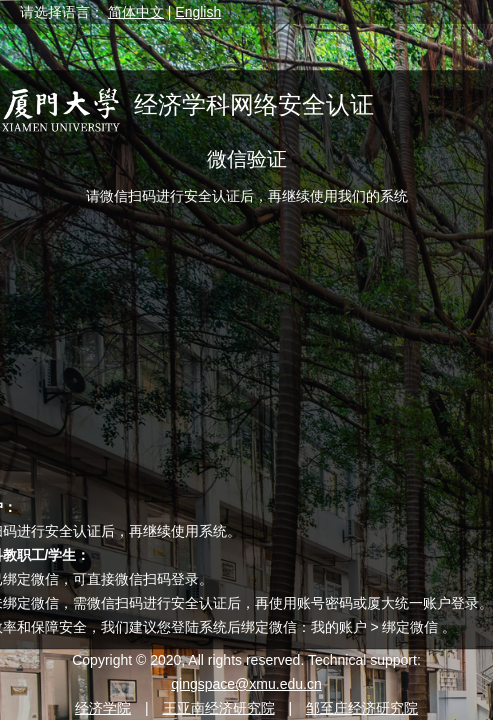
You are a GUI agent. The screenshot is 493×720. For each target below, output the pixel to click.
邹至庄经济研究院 (362, 708)
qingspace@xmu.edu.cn (246, 684)
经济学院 (103, 708)
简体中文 (136, 12)
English (198, 12)
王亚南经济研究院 (219, 708)
